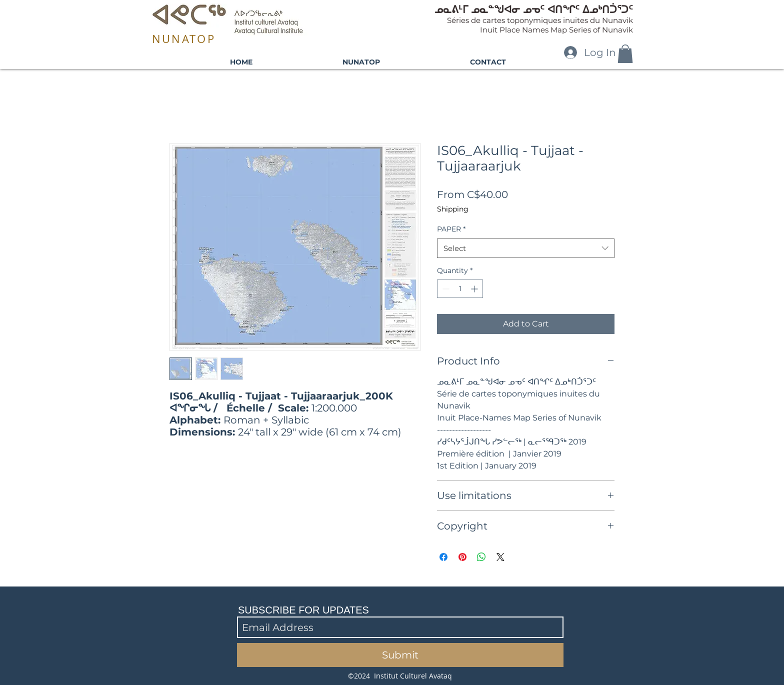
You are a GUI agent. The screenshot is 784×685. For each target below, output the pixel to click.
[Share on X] (500, 557)
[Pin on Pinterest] (462, 557)
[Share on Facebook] (443, 557)
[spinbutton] (460, 289)
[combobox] (526, 248)
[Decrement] (445, 289)
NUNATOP (184, 39)
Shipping (453, 209)
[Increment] (475, 289)
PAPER (451, 229)
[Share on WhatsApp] (481, 557)
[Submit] (400, 655)
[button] (625, 54)
